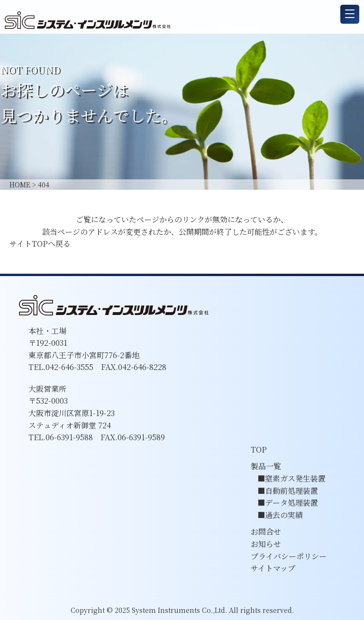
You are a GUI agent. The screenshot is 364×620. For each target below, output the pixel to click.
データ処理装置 (291, 503)
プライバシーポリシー (289, 556)
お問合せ (266, 532)
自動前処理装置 (291, 491)
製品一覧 (266, 466)
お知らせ (266, 544)
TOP (259, 449)
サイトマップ (273, 568)
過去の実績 (284, 515)
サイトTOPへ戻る (40, 244)
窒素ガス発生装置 (295, 478)
